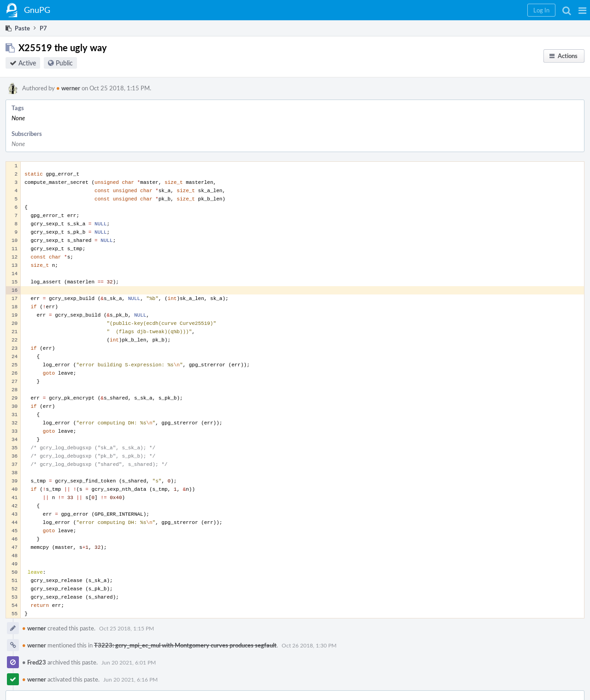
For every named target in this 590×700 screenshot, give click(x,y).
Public (64, 63)
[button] (582, 10)
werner (68, 88)
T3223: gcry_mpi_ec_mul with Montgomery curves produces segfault (185, 645)
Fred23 (34, 662)
